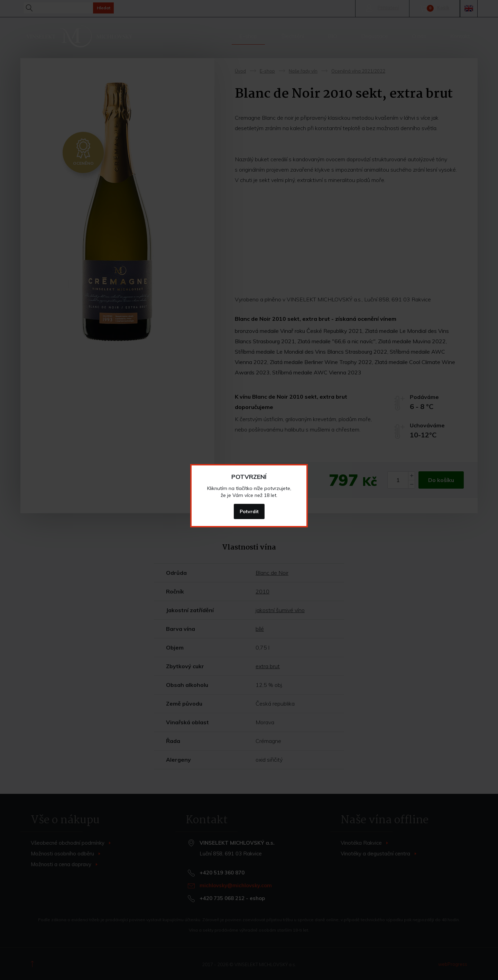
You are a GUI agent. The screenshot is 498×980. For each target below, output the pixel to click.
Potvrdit (249, 511)
